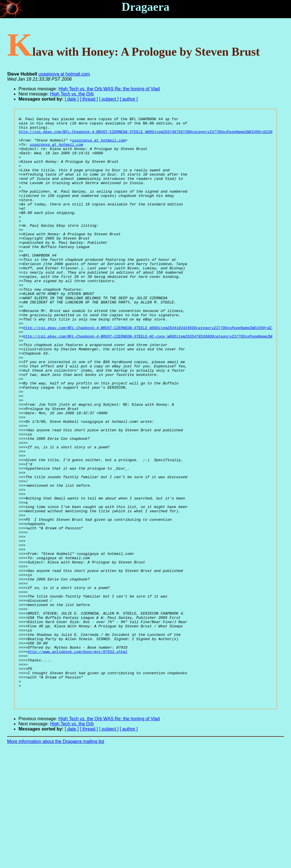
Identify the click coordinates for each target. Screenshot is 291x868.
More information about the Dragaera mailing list (56, 858)
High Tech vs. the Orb (72, 94)
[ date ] (72, 99)
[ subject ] (109, 99)
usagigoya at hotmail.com (64, 74)
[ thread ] (89, 99)
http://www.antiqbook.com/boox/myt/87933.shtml (77, 759)
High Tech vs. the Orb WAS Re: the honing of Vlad (109, 89)
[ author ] (129, 99)
